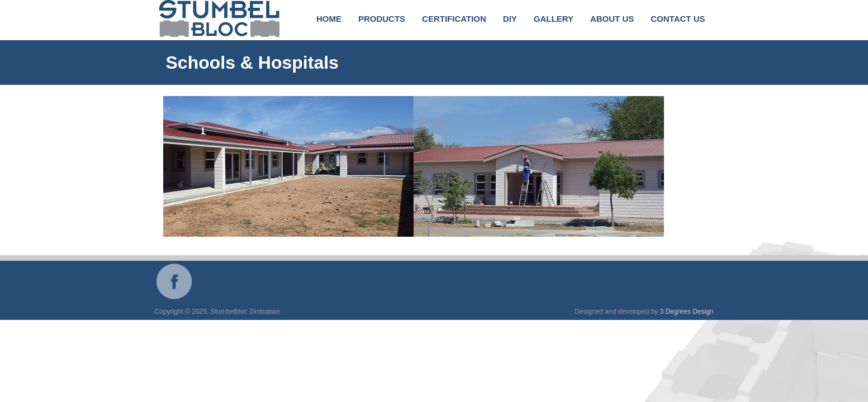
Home (329, 19)
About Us (612, 19)
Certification (454, 19)
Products (382, 19)
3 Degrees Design (686, 312)
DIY (510, 19)
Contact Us (678, 19)
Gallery (554, 19)
